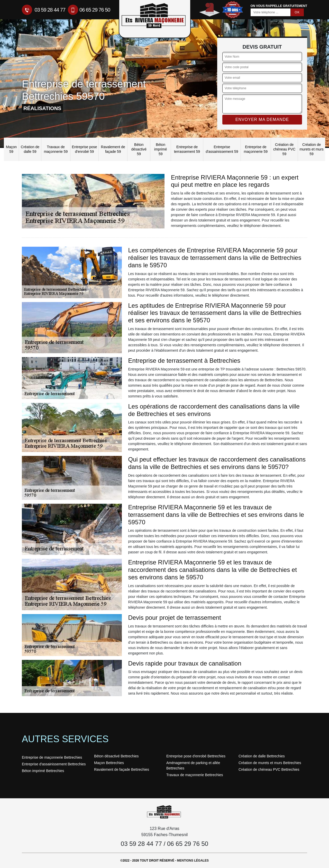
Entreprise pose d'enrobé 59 (85, 149)
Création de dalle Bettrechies (262, 756)
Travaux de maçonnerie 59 (56, 149)
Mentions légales (193, 861)
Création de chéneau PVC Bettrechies (269, 769)
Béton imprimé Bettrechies (43, 771)
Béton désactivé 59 (139, 149)
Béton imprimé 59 (161, 149)
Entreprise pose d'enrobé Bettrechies (196, 756)
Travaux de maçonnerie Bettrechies (195, 775)
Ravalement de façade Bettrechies (122, 769)
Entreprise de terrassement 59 (187, 149)
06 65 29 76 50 (89, 10)
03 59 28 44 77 (44, 10)
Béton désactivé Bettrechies (116, 756)
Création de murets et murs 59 (311, 149)
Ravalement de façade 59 (113, 149)
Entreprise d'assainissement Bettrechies (54, 764)
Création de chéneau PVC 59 (284, 149)
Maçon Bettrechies (109, 763)
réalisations (42, 108)
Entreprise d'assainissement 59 (222, 149)
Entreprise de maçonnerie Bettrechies (52, 757)
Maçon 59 (11, 149)
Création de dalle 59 (30, 149)
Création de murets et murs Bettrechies (270, 763)
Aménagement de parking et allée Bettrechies (193, 765)
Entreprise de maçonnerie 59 (256, 149)
